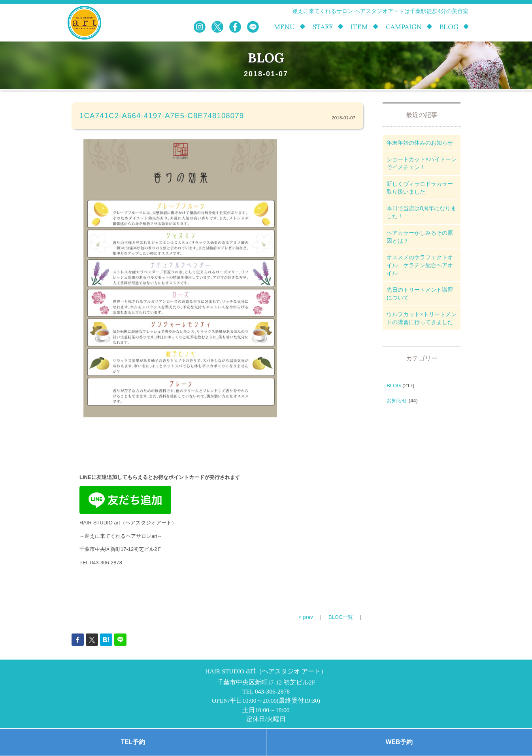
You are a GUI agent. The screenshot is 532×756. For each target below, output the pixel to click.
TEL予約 (133, 742)
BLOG (449, 27)
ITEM (359, 27)
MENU (284, 27)
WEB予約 (399, 742)
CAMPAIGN (404, 27)
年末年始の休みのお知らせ (420, 143)
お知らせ (397, 401)
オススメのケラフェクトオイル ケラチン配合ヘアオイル (420, 265)
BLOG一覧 (341, 617)
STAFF (323, 27)
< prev (306, 617)
